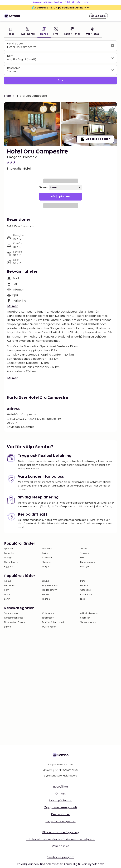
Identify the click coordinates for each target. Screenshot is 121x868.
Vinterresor (48, 613)
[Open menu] (114, 16)
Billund (46, 581)
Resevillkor (61, 787)
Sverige (8, 558)
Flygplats (44, 187)
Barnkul (8, 627)
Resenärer (13, 68)
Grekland (47, 558)
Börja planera (61, 197)
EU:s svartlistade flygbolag (60, 832)
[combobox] (58, 47)
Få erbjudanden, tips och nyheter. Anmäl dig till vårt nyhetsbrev (60, 864)
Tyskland (85, 553)
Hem (8, 96)
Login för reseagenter (61, 821)
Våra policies (61, 846)
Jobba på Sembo (61, 801)
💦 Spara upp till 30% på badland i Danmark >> (60, 8)
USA (82, 558)
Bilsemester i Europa (15, 622)
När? (10, 56)
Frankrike (9, 553)
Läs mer (12, 306)
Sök (60, 80)
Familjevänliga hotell (53, 622)
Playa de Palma (50, 586)
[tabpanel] (60, 62)
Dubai (7, 595)
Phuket (46, 595)
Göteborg (85, 590)
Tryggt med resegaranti (61, 808)
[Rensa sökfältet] (113, 46)
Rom (7, 590)
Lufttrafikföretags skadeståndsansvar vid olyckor (60, 839)
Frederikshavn (50, 590)
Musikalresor (49, 627)
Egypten (9, 567)
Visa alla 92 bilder (95, 139)
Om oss (61, 794)
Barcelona (10, 586)
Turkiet (84, 549)
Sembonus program (60, 857)
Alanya (8, 581)
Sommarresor (11, 613)
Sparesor (85, 618)
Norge (45, 567)
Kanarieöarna (88, 562)
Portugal (85, 567)
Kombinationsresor (14, 618)
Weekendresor (88, 622)
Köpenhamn (87, 595)
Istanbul (46, 599)
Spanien (8, 549)
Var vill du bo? (15, 44)
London (84, 586)
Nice (83, 599)
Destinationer (61, 814)
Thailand (47, 562)
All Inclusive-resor (90, 613)
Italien (45, 553)
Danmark (47, 549)
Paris (83, 581)
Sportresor (48, 618)
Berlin (7, 599)
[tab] (11, 32)
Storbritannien (12, 562)
